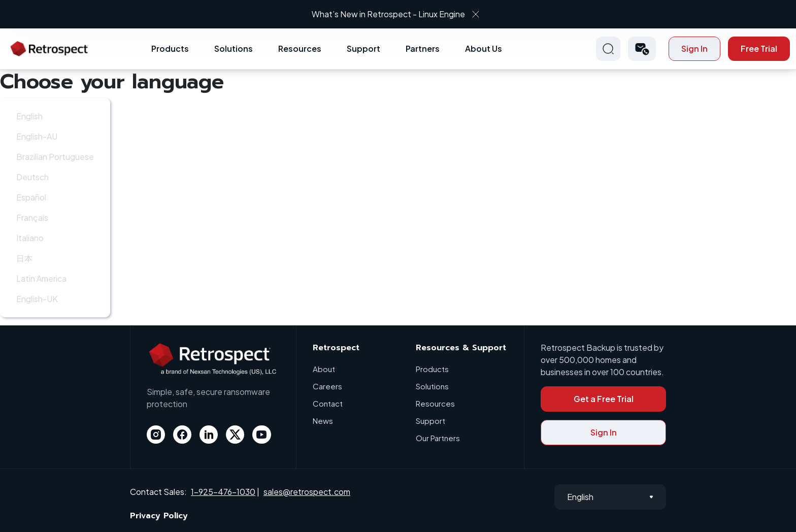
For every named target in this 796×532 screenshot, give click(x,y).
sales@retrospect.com (307, 492)
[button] (642, 49)
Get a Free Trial (604, 399)
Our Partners (438, 438)
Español (31, 197)
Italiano (30, 238)
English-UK (37, 299)
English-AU (37, 136)
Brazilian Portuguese (55, 157)
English (29, 116)
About (324, 369)
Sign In (694, 48)
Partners (423, 48)
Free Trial (759, 48)
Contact (328, 403)
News (323, 421)
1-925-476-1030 (223, 492)
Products (170, 48)
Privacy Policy (159, 516)
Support (363, 48)
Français (32, 218)
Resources (300, 48)
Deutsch (32, 177)
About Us (484, 48)
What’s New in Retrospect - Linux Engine (389, 14)
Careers (327, 386)
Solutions (234, 48)
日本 (24, 258)
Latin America (41, 278)
